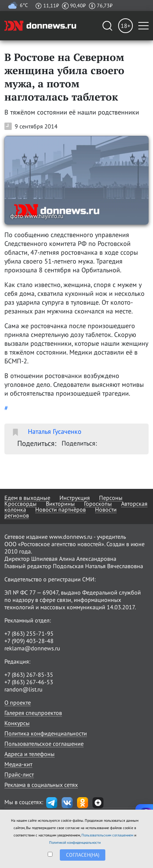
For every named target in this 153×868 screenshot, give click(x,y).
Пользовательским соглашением (107, 835)
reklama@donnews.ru (32, 648)
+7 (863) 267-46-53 (29, 682)
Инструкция (75, 498)
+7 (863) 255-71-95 (29, 633)
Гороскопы (98, 504)
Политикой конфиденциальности (75, 842)
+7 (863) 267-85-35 (29, 675)
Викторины (60, 504)
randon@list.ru (23, 689)
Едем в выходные (27, 498)
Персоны (111, 498)
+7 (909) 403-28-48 (29, 641)
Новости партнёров (61, 509)
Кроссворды (21, 504)
